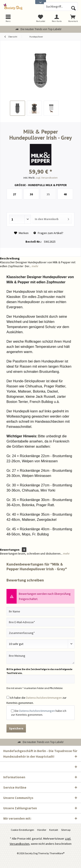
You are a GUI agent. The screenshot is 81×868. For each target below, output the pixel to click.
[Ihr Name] (40, 611)
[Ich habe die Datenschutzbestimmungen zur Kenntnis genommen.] (8, 697)
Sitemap (66, 830)
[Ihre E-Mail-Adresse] (40, 622)
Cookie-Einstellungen (22, 830)
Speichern (16, 728)
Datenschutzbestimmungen (44, 698)
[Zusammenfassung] (40, 633)
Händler (42, 830)
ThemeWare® (57, 853)
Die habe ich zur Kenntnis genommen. (39, 713)
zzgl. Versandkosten (47, 178)
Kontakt (54, 830)
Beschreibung (10, 258)
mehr (35, 266)
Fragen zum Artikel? (48, 233)
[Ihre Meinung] (40, 658)
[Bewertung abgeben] (40, 644)
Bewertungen (10, 550)
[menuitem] (73, 18)
